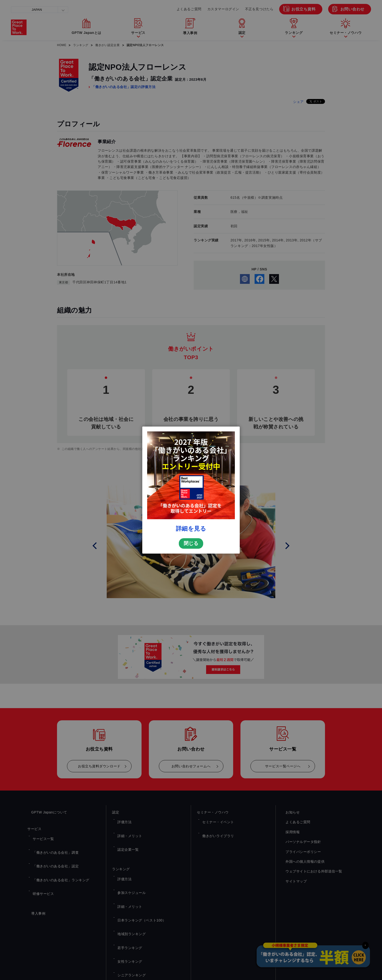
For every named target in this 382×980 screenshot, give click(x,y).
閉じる (191, 605)
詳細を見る (191, 590)
